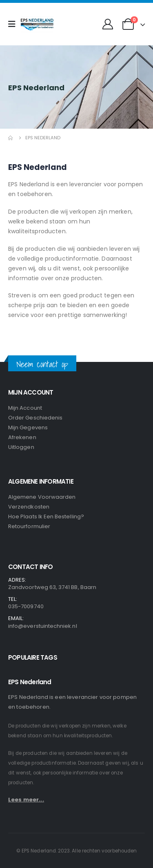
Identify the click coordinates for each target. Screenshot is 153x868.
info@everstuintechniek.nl (43, 626)
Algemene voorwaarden (42, 497)
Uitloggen (21, 447)
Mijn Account (25, 408)
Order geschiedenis (35, 418)
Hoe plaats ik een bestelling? (46, 517)
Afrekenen (22, 437)
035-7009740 (26, 606)
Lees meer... (26, 800)
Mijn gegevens (28, 427)
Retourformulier (29, 526)
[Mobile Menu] (14, 24)
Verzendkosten (29, 507)
